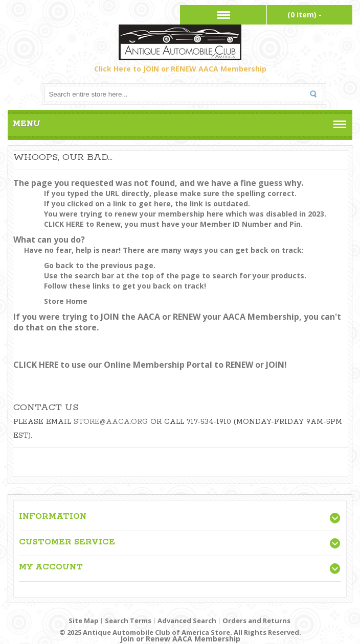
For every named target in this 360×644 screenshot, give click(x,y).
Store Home (66, 301)
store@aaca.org (111, 422)
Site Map (84, 621)
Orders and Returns (256, 621)
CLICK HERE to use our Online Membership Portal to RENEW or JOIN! (150, 365)
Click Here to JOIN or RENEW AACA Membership (180, 69)
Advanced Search (187, 621)
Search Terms (128, 621)
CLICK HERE (64, 224)
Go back (59, 265)
